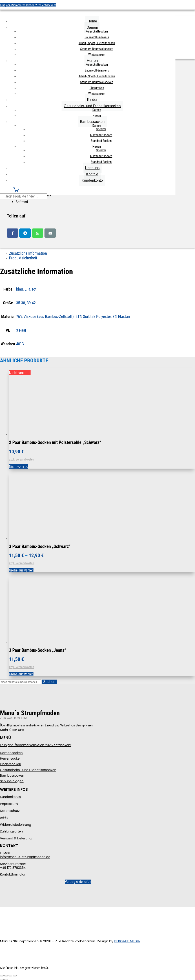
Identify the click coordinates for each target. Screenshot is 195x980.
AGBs (4, 818)
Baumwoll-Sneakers (97, 37)
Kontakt (92, 174)
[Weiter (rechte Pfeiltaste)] (6, 979)
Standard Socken (101, 141)
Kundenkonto (92, 180)
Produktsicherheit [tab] (23, 258)
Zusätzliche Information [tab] (28, 253)
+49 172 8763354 (13, 868)
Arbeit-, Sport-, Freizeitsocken (97, 43)
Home (92, 21)
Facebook (12, 233)
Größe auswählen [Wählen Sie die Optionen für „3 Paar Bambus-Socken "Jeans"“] (21, 674)
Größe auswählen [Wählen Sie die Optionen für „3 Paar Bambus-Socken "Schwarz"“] (21, 570)
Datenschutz (10, 811)
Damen (92, 27)
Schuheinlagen (12, 781)
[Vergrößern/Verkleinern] (2, 976)
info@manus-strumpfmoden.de (25, 857)
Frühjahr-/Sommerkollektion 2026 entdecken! (28, 5)
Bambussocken (92, 122)
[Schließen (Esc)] (15, 976)
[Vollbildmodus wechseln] (6, 976)
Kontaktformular (13, 874)
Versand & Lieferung (16, 838)
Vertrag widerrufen (78, 882)
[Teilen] (10, 976)
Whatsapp (38, 233)
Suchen (49, 682)
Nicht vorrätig (19, 466)
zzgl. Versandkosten (22, 459)
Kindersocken (11, 764)
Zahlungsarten (11, 831)
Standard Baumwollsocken (97, 49)
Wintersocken (97, 55)
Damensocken (11, 753)
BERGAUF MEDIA (127, 941)
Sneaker (101, 129)
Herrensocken (11, 758)
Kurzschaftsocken (97, 31)
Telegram (25, 233)
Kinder (92, 100)
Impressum (9, 804)
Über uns (92, 168)
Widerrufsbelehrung (16, 825)
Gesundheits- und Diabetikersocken (92, 106)
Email (50, 233)
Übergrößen (97, 88)
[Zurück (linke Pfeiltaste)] (2, 979)
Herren (92, 61)
